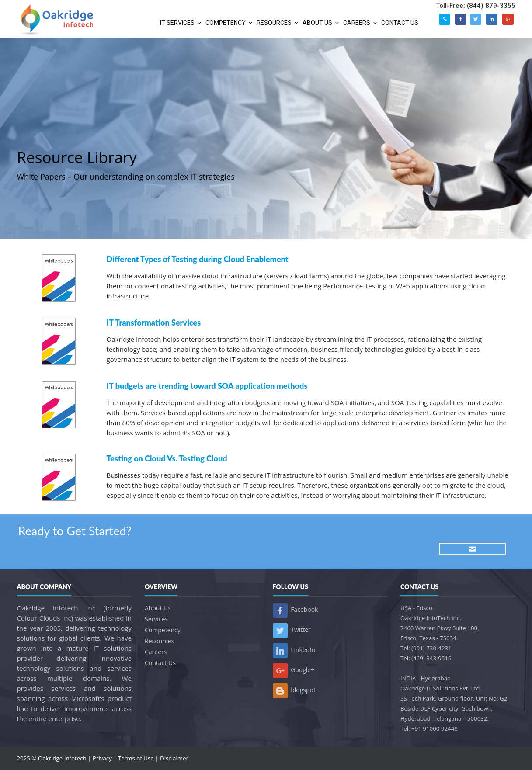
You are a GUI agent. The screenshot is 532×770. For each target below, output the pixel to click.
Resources (159, 641)
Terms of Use (136, 758)
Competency (163, 630)
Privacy (102, 758)
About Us (158, 608)
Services (156, 619)
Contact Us (160, 663)
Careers (156, 652)
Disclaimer (174, 758)
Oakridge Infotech (62, 758)
